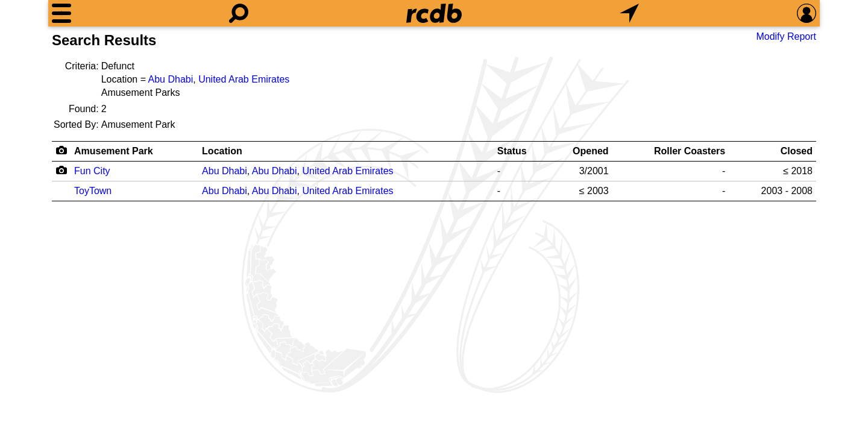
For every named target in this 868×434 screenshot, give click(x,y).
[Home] (434, 13)
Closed (797, 151)
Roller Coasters (690, 151)
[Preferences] (807, 13)
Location (222, 151)
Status (512, 151)
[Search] (239, 13)
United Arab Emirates (244, 79)
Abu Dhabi (171, 79)
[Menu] (61, 13)
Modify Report (786, 36)
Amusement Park (114, 151)
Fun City (92, 171)
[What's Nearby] (629, 13)
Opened (591, 151)
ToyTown (93, 191)
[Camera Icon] (61, 170)
